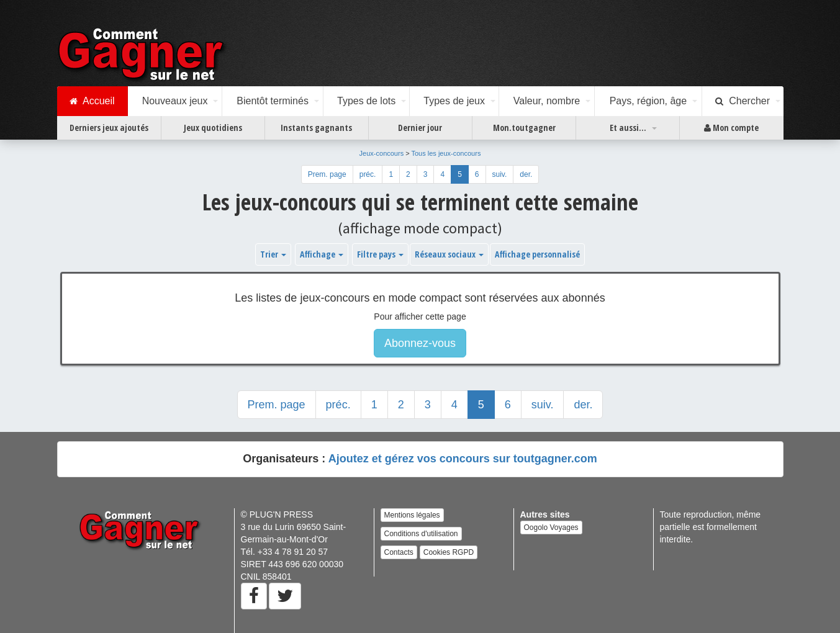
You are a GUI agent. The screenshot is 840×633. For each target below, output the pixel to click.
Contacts (399, 552)
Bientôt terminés (273, 101)
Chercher (743, 101)
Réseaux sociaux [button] (449, 254)
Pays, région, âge (648, 101)
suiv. (500, 174)
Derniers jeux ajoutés (109, 128)
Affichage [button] (322, 254)
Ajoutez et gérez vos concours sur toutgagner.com (463, 459)
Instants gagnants (316, 128)
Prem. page (327, 174)
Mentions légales (412, 515)
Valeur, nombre (547, 101)
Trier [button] (273, 254)
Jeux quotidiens (213, 128)
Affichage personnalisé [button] (537, 254)
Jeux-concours (382, 153)
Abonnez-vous (420, 343)
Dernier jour (420, 128)
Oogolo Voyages (551, 527)
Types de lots (366, 101)
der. (526, 174)
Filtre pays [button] (380, 254)
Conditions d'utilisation (421, 534)
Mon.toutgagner (524, 128)
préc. (368, 174)
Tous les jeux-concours (446, 153)
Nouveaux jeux (175, 101)
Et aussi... (628, 128)
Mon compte (731, 128)
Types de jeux (454, 101)
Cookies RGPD (449, 552)
